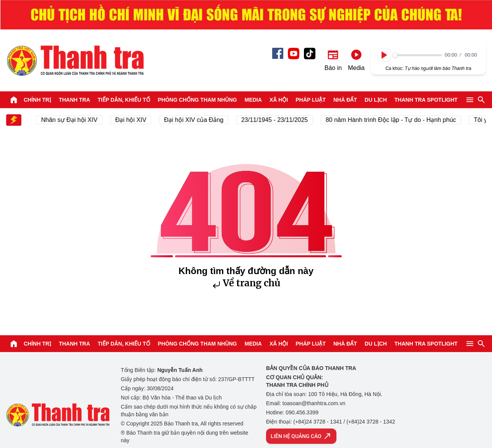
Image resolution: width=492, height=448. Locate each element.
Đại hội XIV (133, 120)
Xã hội (279, 100)
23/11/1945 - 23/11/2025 (276, 120)
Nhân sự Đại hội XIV (71, 120)
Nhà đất (345, 100)
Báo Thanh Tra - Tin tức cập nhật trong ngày (75, 60)
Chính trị (37, 100)
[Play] (384, 55)
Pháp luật (311, 100)
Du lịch (376, 100)
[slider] (417, 55)
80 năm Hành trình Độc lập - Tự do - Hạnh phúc (393, 120)
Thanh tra (75, 100)
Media (253, 100)
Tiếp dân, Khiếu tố (124, 100)
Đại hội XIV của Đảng (196, 120)
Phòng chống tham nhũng (197, 100)
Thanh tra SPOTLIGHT (426, 100)
